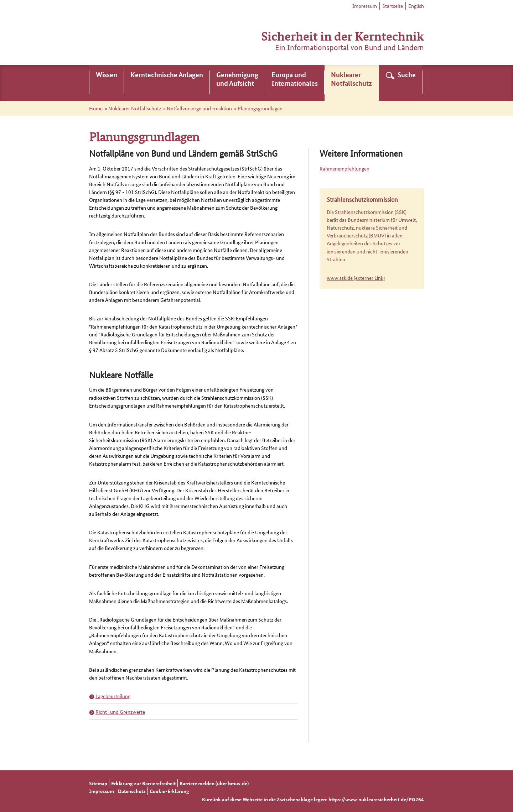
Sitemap (98, 783)
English (416, 6)
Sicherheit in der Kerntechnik (343, 35)
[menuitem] (107, 83)
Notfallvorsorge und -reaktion (200, 108)
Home (96, 108)
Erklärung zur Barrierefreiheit (143, 783)
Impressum (365, 6)
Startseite (393, 6)
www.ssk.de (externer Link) (356, 278)
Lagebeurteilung (113, 696)
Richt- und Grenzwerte (120, 712)
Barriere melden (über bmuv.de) (214, 783)
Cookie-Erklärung (169, 791)
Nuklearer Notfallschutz (135, 108)
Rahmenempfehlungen (344, 168)
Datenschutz (132, 791)
